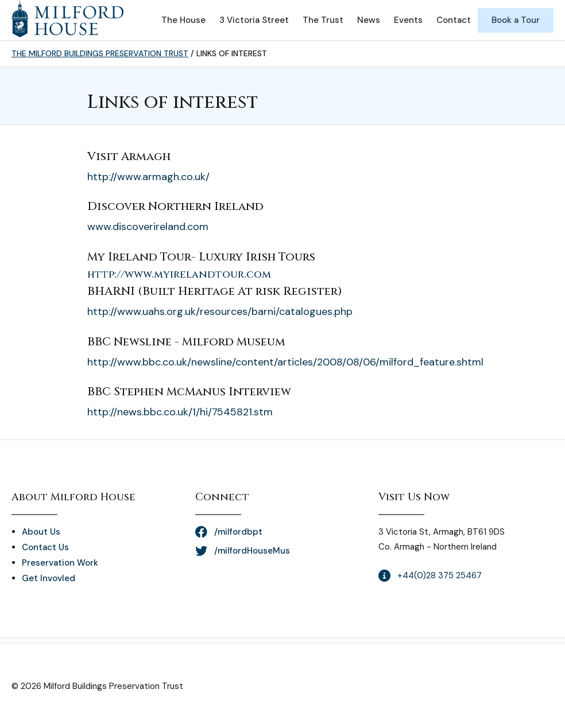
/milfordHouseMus (252, 551)
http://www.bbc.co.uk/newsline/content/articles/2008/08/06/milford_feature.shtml (285, 362)
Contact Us (45, 547)
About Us (41, 532)
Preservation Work (60, 563)
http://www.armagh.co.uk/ (148, 177)
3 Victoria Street (254, 20)
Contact (454, 20)
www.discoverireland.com (148, 227)
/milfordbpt (238, 532)
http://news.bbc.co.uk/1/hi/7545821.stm (180, 412)
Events (408, 20)
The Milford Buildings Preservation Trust (100, 53)
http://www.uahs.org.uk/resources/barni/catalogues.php (220, 312)
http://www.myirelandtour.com (179, 275)
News (369, 20)
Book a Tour (516, 20)
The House (183, 20)
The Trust (323, 20)
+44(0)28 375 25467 (440, 575)
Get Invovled (49, 578)
